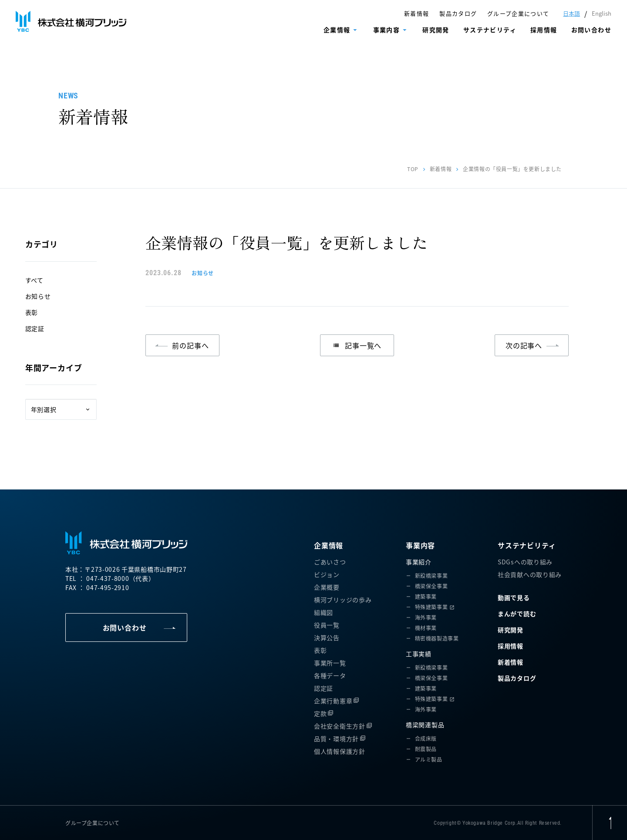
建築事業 (426, 596)
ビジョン (327, 574)
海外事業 (426, 617)
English (602, 13)
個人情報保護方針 (340, 751)
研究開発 (436, 30)
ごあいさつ (330, 562)
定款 (320, 713)
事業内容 (387, 30)
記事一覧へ (357, 345)
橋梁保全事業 (431, 586)
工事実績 (419, 654)
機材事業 (426, 628)
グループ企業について (518, 13)
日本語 (571, 13)
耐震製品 (426, 749)
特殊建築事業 (431, 607)
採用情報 (544, 30)
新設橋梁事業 (431, 575)
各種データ (330, 675)
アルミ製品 (429, 759)
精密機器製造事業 (437, 638)
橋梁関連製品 (425, 725)
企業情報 (337, 30)
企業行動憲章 (333, 701)
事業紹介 (419, 562)
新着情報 (416, 13)
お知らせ (38, 296)
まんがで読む (517, 614)
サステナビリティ (490, 30)
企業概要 (327, 587)
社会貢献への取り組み (530, 574)
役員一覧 (327, 625)
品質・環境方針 (336, 739)
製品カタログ (458, 13)
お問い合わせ (591, 30)
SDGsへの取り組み (525, 562)
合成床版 (426, 738)
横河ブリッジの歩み (343, 600)
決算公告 (327, 638)
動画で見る (514, 597)
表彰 (32, 312)
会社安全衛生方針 (340, 726)
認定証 (35, 328)
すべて (34, 280)
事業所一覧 (330, 663)
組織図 (324, 612)
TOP (413, 169)
